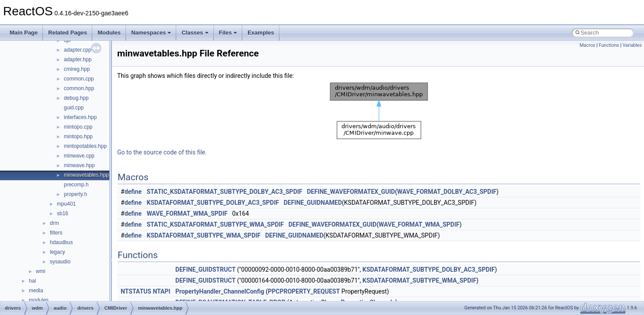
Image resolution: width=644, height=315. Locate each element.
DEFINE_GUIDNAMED (313, 203)
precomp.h (76, 185)
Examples (261, 33)
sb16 (63, 213)
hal (32, 281)
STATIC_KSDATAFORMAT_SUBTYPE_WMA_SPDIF (216, 224)
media (36, 290)
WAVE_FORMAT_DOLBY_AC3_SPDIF (447, 192)
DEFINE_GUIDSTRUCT (205, 269)
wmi (40, 271)
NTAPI (161, 291)
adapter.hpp (78, 59)
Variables (632, 45)
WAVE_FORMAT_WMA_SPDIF (187, 213)
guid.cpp (74, 108)
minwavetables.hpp (86, 175)
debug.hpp (76, 98)
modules (39, 300)
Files (228, 33)
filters (56, 233)
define (133, 192)
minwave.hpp (79, 165)
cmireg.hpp (77, 69)
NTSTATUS (136, 291)
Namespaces (151, 33)
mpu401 (66, 204)
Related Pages (68, 33)
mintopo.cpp (78, 127)
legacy (57, 252)
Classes (195, 33)
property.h (75, 194)
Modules (109, 33)
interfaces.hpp (80, 117)
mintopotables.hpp (85, 146)
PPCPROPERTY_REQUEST (304, 291)
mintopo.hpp (78, 136)
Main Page (24, 33)
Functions (609, 45)
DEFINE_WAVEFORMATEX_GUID (351, 192)
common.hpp (79, 88)
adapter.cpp (78, 50)
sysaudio (60, 262)
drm (54, 223)
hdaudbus (61, 242)
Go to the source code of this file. (162, 152)
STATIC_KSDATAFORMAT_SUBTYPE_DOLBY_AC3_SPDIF (225, 192)
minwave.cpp (79, 156)
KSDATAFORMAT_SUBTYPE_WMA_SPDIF (204, 235)
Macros (588, 45)
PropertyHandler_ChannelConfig (220, 291)
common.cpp (79, 79)
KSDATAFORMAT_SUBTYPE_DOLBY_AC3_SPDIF (213, 203)
